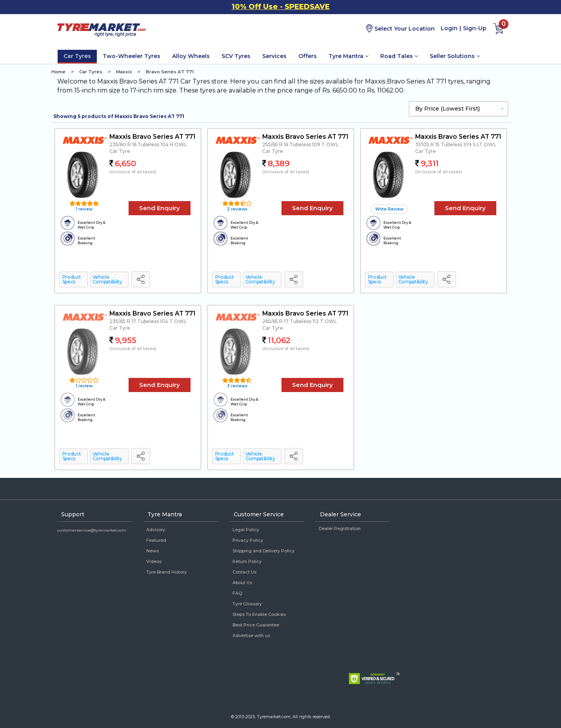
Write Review (389, 209)
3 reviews (237, 386)
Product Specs (72, 279)
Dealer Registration (340, 528)
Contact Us (244, 572)
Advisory (156, 530)
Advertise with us (251, 635)
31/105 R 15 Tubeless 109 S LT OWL (456, 144)
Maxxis (124, 72)
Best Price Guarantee (256, 625)
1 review (84, 209)
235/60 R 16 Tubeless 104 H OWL (148, 144)
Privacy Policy (248, 540)
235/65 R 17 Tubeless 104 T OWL (148, 321)
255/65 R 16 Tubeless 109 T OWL (300, 144)
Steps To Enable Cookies (259, 614)
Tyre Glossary (247, 604)
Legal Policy (246, 530)
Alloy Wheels (191, 56)
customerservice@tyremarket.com (92, 530)
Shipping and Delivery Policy (263, 551)
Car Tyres (77, 56)
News (153, 551)
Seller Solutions (455, 56)
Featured (156, 540)
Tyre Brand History (166, 572)
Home (58, 72)
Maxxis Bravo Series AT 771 (152, 137)
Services (274, 56)
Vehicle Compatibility (107, 279)
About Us (242, 583)
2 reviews (237, 209)
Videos (154, 561)
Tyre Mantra (349, 56)
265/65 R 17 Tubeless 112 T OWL (300, 321)
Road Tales (399, 56)
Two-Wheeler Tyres (132, 56)
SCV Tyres (236, 56)
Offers (308, 56)
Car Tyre (120, 151)
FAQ (237, 593)
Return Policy (247, 561)
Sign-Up (475, 28)
